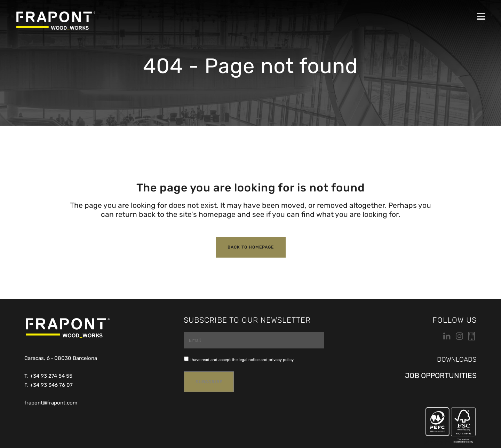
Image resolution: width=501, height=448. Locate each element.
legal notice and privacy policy (266, 360)
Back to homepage (251, 247)
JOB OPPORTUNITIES (441, 375)
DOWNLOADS (457, 359)
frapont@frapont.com (51, 403)
